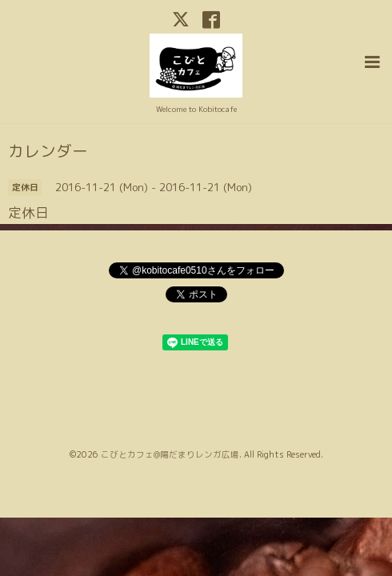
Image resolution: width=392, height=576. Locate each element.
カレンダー (48, 150)
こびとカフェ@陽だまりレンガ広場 (170, 453)
